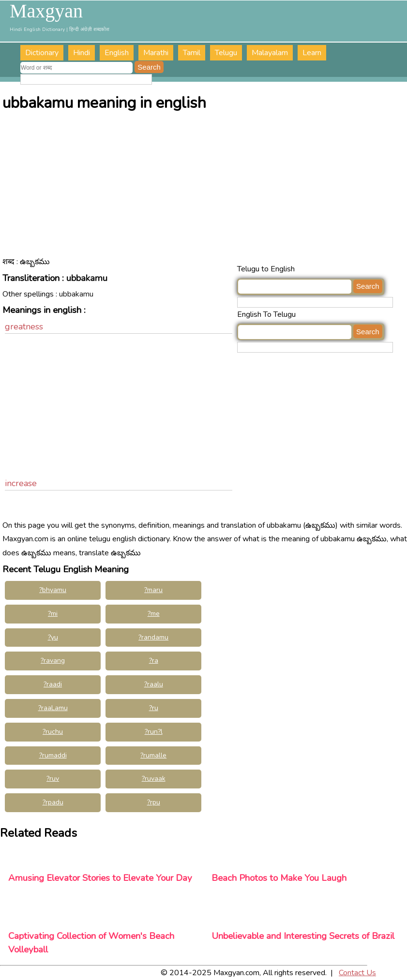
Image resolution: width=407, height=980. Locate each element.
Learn (312, 53)
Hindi (82, 53)
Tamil (192, 53)
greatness (24, 327)
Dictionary (42, 53)
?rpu (154, 802)
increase (21, 483)
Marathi (156, 53)
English (117, 53)
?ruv (53, 779)
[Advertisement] (204, 190)
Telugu (226, 53)
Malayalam (270, 53)
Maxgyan (46, 11)
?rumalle (153, 755)
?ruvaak (154, 779)
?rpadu (53, 802)
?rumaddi (53, 755)
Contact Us (357, 973)
